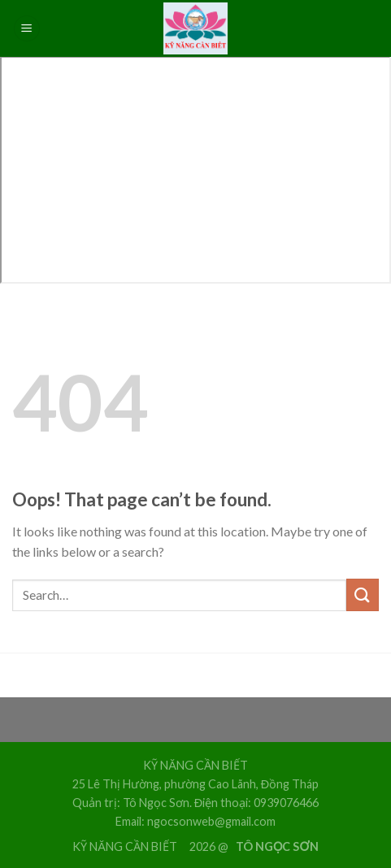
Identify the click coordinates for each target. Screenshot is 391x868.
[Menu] (27, 29)
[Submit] (363, 595)
